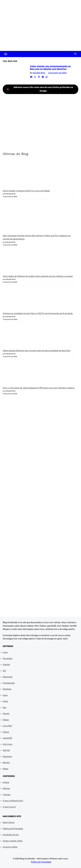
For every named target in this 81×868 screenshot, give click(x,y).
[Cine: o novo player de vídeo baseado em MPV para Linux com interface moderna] (23, 374)
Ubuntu (6, 714)
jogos (5, 695)
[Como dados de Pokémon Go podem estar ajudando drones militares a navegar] (23, 262)
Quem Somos (9, 823)
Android (6, 665)
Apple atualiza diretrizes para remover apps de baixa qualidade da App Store (37, 351)
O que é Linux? (9, 807)
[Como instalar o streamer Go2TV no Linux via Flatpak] (23, 175)
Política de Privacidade (13, 829)
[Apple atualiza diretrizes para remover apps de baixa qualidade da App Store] (23, 337)
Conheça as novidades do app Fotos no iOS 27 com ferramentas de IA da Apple (38, 313)
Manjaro (6, 763)
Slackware (7, 757)
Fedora (6, 732)
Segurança (8, 677)
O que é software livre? (13, 801)
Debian (6, 720)
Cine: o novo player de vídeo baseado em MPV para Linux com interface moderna (39, 388)
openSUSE (7, 738)
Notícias (6, 789)
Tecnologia (8, 659)
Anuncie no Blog (10, 847)
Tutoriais (7, 795)
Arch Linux (8, 744)
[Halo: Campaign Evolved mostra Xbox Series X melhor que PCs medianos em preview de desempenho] (23, 218)
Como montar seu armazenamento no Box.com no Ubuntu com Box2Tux (50, 68)
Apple (5, 701)
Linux (5, 652)
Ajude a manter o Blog (13, 841)
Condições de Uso (11, 835)
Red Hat (6, 750)
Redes (6, 769)
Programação (9, 683)
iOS (4, 671)
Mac (5, 708)
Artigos (6, 782)
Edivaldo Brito (39, 73)
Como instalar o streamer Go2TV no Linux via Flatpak (26, 191)
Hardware (7, 689)
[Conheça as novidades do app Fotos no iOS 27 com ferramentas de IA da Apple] (23, 300)
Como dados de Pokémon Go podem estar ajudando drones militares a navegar (38, 276)
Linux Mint (7, 726)
